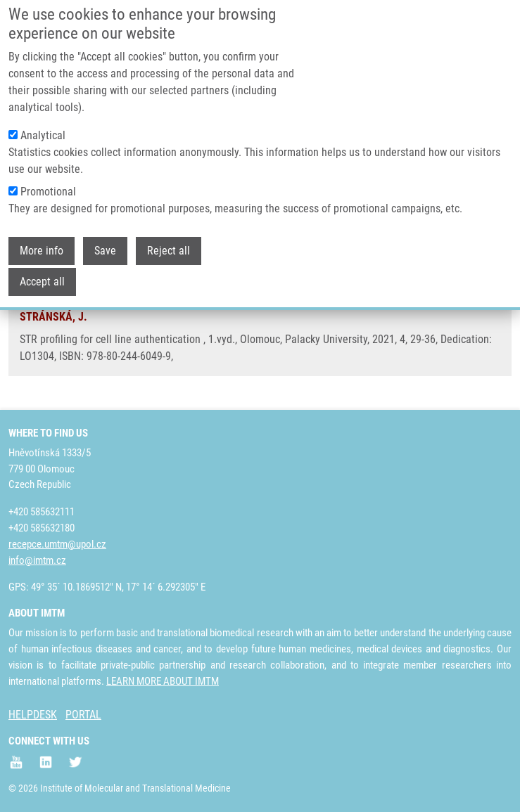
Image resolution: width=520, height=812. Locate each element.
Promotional (48, 180)
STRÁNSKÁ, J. (53, 317)
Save (105, 239)
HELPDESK (33, 715)
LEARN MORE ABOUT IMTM (163, 681)
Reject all (169, 239)
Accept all (42, 270)
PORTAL (83, 715)
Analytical (43, 123)
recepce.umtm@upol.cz (57, 544)
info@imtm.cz (37, 560)
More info (42, 239)
